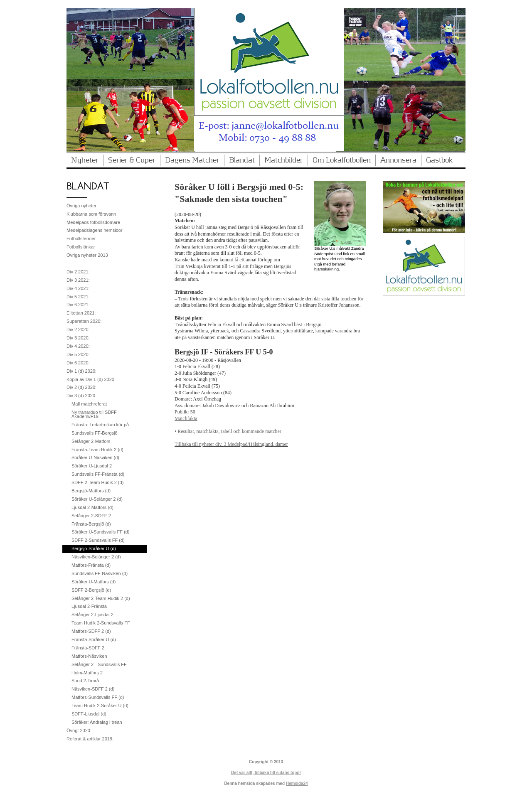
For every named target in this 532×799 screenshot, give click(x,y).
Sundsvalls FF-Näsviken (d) (100, 573)
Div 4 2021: (78, 288)
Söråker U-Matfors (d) (94, 582)
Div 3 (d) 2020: (81, 396)
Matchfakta (186, 418)
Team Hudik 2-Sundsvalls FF (101, 623)
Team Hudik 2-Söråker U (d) (100, 706)
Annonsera (398, 160)
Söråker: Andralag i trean (97, 722)
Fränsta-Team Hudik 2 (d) (97, 450)
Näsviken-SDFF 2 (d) (93, 689)
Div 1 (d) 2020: (81, 371)
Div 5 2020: (78, 354)
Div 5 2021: (78, 297)
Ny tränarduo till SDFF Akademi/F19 (94, 414)
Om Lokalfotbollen (342, 160)
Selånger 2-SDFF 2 (91, 516)
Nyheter (85, 160)
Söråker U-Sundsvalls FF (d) (100, 532)
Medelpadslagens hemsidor (95, 230)
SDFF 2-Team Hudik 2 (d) (97, 482)
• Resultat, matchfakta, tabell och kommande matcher (228, 431)
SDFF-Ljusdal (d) (89, 714)
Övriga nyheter (81, 206)
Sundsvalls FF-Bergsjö (95, 433)
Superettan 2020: (84, 321)
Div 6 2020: (78, 363)
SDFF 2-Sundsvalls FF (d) (98, 540)
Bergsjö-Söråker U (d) (94, 548)
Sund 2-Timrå (85, 681)
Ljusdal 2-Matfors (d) (92, 507)
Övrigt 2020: (79, 730)
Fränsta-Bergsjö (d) (91, 524)
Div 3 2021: (78, 280)
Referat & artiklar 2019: (90, 739)
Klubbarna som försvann (91, 214)
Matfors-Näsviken (89, 656)
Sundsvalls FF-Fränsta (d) (98, 474)
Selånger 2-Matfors (91, 441)
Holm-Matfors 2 (87, 673)
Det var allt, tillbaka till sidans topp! (266, 773)
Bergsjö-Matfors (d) (91, 491)
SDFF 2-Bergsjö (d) (91, 590)
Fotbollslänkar (81, 247)
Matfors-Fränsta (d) (91, 565)
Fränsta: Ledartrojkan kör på (100, 425)
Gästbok (439, 160)
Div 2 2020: (78, 329)
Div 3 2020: (78, 338)
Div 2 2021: (78, 272)
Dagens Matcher (192, 160)
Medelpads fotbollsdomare (93, 222)
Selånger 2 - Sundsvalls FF (99, 664)
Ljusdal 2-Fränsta (89, 606)
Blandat (242, 160)
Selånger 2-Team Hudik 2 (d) (101, 598)
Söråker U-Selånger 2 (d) (97, 499)
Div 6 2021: (78, 305)
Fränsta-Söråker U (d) (94, 639)
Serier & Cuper (132, 160)
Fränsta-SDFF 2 (88, 648)
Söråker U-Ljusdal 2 (92, 466)
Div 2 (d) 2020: (81, 387)
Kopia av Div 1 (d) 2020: (91, 379)
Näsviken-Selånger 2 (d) (96, 557)
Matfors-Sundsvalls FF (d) (98, 697)
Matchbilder (284, 160)
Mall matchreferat (89, 404)
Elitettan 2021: (81, 313)
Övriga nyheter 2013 (87, 255)
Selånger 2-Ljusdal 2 (92, 615)
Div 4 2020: (78, 346)
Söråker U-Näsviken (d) (95, 457)
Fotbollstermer (81, 238)
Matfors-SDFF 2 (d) (91, 631)
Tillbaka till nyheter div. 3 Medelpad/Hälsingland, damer (231, 444)
